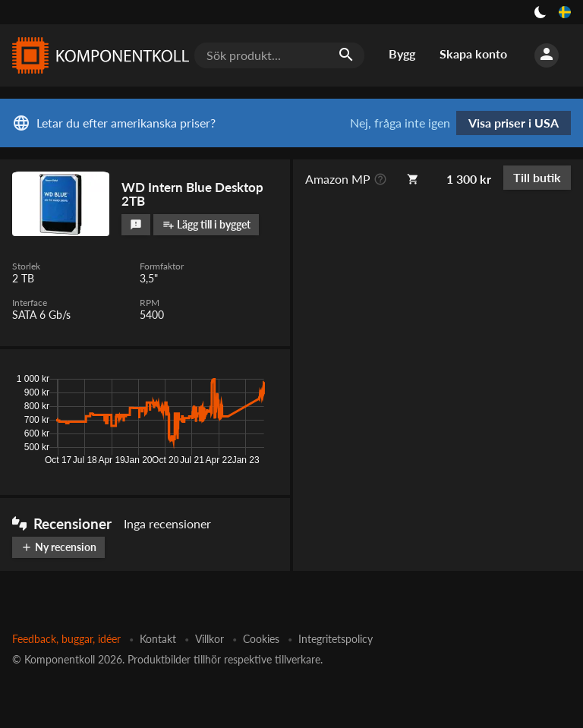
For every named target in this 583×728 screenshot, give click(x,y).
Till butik (537, 177)
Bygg (402, 54)
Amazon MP (338, 179)
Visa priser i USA (514, 123)
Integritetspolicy (336, 639)
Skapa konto (473, 54)
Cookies (261, 639)
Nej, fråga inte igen (400, 123)
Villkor (210, 639)
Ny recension (58, 547)
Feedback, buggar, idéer (66, 639)
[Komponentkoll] (97, 55)
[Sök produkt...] (279, 55)
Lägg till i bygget (206, 224)
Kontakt (158, 639)
